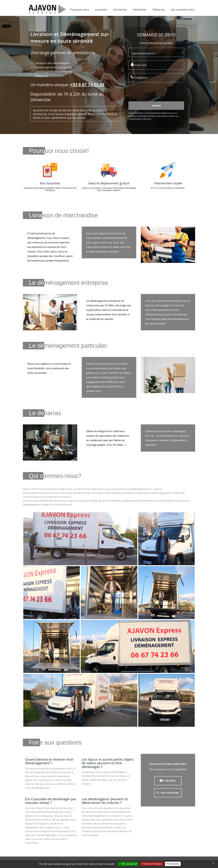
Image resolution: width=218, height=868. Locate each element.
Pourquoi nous (80, 10)
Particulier (140, 10)
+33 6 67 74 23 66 (87, 85)
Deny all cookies (152, 864)
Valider (156, 106)
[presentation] (151, 92)
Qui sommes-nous (183, 10)
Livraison (101, 10)
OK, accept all (128, 864)
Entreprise (120, 10)
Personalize (173, 864)
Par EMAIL (168, 781)
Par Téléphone (168, 793)
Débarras (159, 10)
